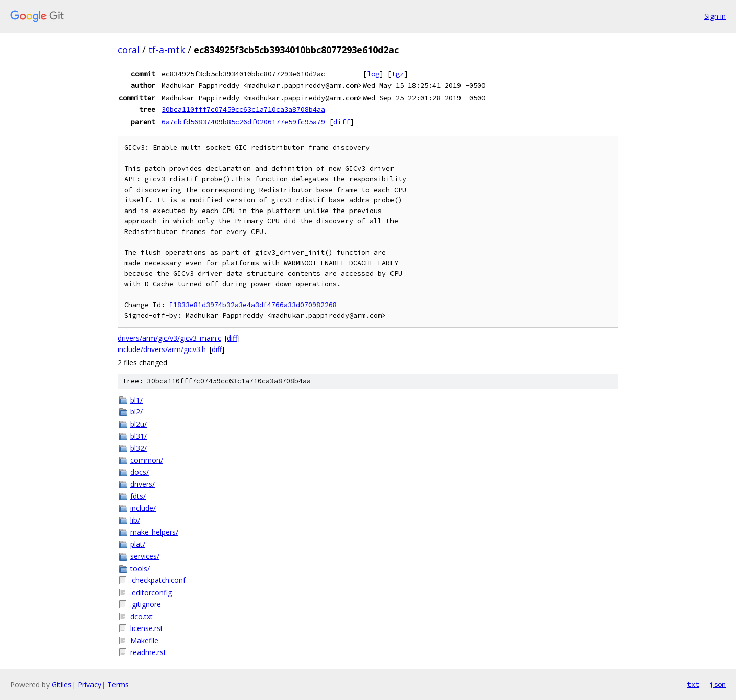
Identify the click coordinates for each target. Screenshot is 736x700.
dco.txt (142, 616)
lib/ (135, 520)
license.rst (147, 628)
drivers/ (143, 484)
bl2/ (136, 412)
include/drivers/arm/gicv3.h (162, 349)
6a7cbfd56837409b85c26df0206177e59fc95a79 (243, 122)
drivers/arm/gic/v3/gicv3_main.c (169, 338)
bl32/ (139, 448)
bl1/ (136, 400)
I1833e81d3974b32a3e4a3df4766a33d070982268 (253, 305)
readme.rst (148, 652)
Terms (118, 684)
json (718, 684)
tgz (398, 74)
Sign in (715, 16)
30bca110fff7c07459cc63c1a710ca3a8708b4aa (243, 109)
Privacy (89, 684)
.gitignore (146, 604)
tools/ (140, 568)
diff (341, 122)
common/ (147, 460)
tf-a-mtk (167, 50)
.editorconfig (151, 592)
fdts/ (138, 496)
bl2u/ (139, 424)
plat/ (138, 544)
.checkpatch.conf (158, 580)
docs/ (140, 472)
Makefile (144, 640)
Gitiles (62, 684)
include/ (143, 508)
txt (693, 684)
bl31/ (139, 436)
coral (129, 50)
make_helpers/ (154, 532)
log (373, 74)
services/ (145, 556)
